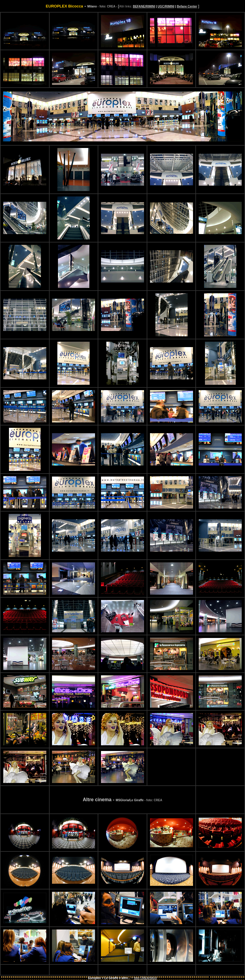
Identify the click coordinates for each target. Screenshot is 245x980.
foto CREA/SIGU (145, 978)
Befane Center (187, 6)
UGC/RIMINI (166, 6)
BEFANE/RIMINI (144, 6)
